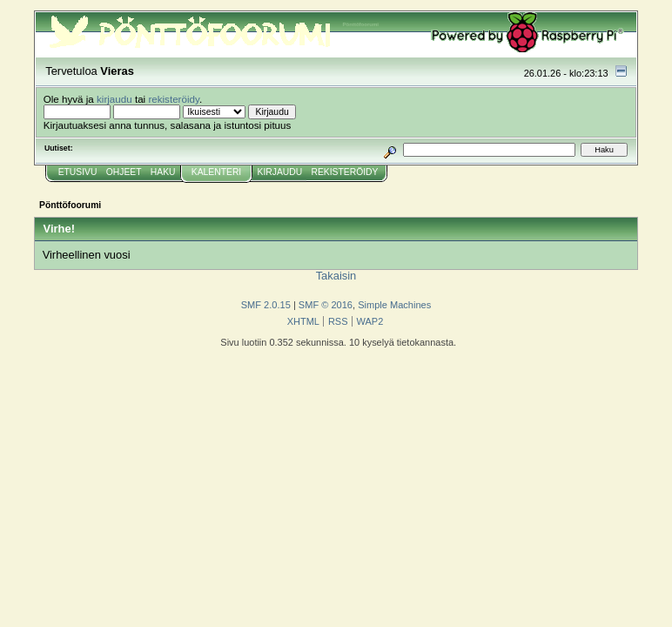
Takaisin (336, 276)
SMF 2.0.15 (266, 305)
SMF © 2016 (326, 305)
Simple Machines (394, 305)
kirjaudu (114, 99)
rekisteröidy (174, 99)
